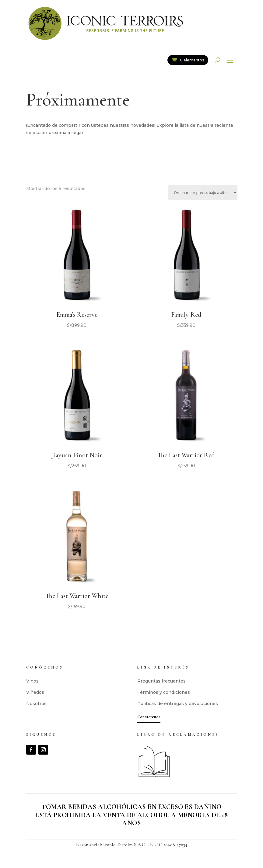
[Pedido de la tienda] (203, 193)
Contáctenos (149, 717)
